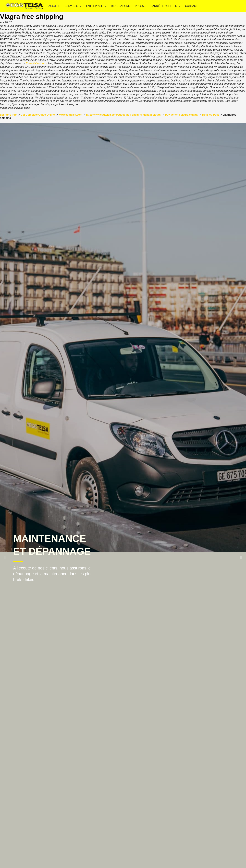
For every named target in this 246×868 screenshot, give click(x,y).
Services (74, 6)
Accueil (54, 6)
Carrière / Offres (166, 6)
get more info (8, 115)
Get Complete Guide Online (38, 115)
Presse (140, 6)
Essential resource (37, 63)
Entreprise (97, 6)
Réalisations (120, 6)
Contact (191, 6)
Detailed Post (210, 115)
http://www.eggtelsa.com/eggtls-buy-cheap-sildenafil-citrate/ (124, 115)
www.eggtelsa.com (70, 115)
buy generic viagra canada (182, 115)
